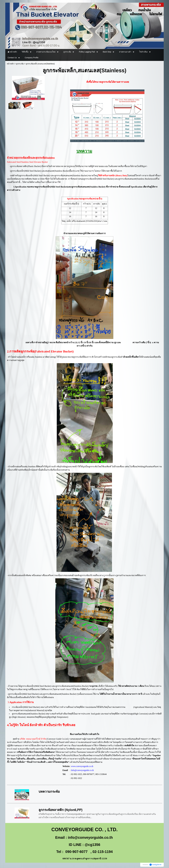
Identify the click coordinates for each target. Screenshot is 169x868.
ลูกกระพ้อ (20, 64)
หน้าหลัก (10, 64)
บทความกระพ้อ (49, 792)
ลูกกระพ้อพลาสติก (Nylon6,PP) (60, 810)
